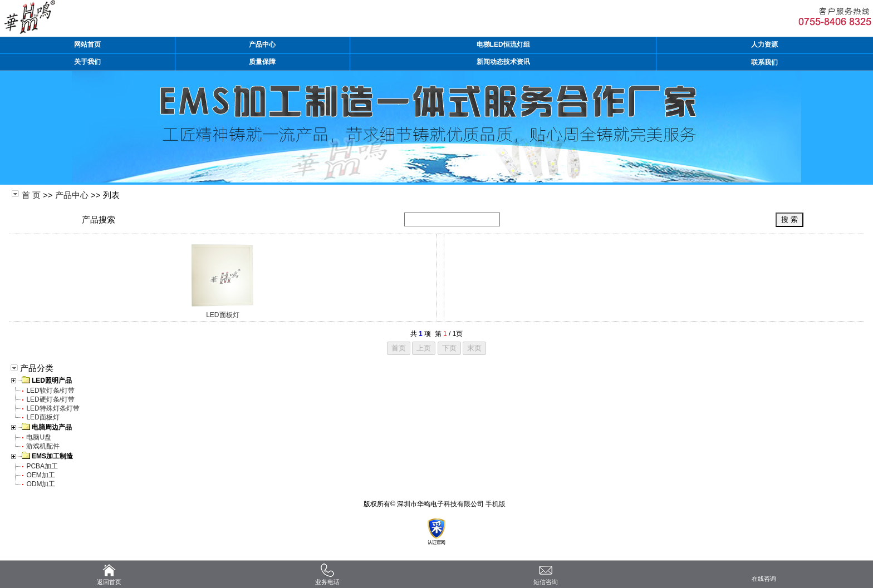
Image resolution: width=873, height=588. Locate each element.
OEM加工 (40, 475)
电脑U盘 (39, 437)
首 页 (31, 195)
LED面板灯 (222, 315)
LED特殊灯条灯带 (53, 408)
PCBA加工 (42, 466)
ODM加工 (41, 484)
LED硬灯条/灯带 (50, 399)
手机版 (496, 504)
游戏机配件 (43, 446)
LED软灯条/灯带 (50, 391)
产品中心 (72, 195)
